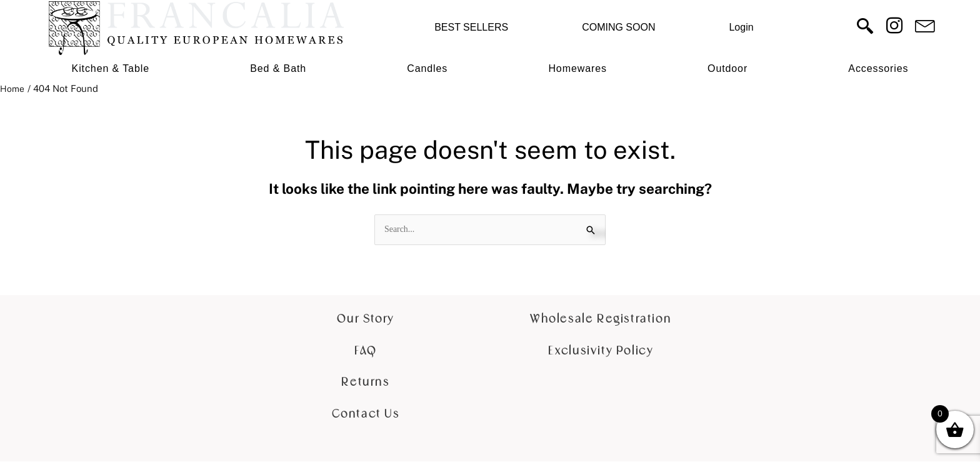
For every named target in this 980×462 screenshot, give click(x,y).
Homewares (577, 68)
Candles (427, 68)
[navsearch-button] (865, 28)
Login (741, 27)
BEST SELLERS (471, 27)
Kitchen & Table (111, 68)
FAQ (366, 352)
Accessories (878, 68)
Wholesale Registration (601, 320)
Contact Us (366, 415)
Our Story (365, 320)
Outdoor (727, 68)
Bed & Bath (278, 68)
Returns (365, 384)
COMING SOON (618, 27)
